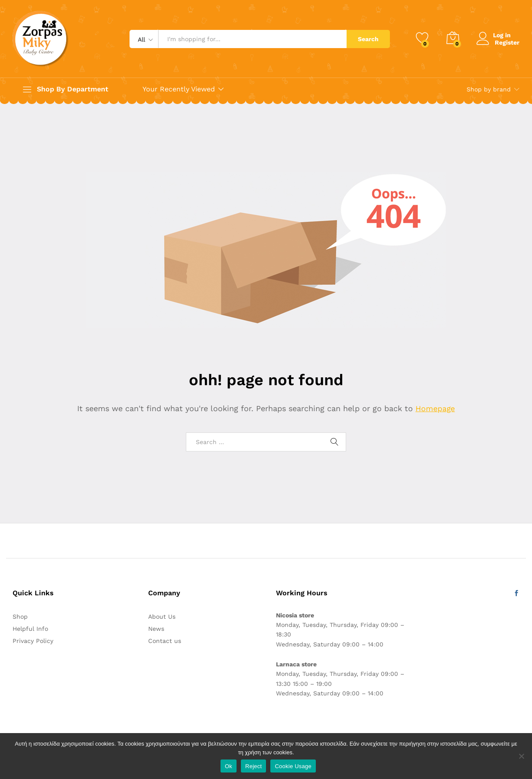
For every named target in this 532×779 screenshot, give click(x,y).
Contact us (165, 641)
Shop (20, 617)
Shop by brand (489, 89)
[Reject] (521, 756)
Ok (229, 766)
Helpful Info (30, 629)
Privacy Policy (33, 641)
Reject (253, 766)
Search (368, 39)
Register (507, 42)
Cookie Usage (293, 766)
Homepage (435, 408)
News (156, 629)
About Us (162, 617)
